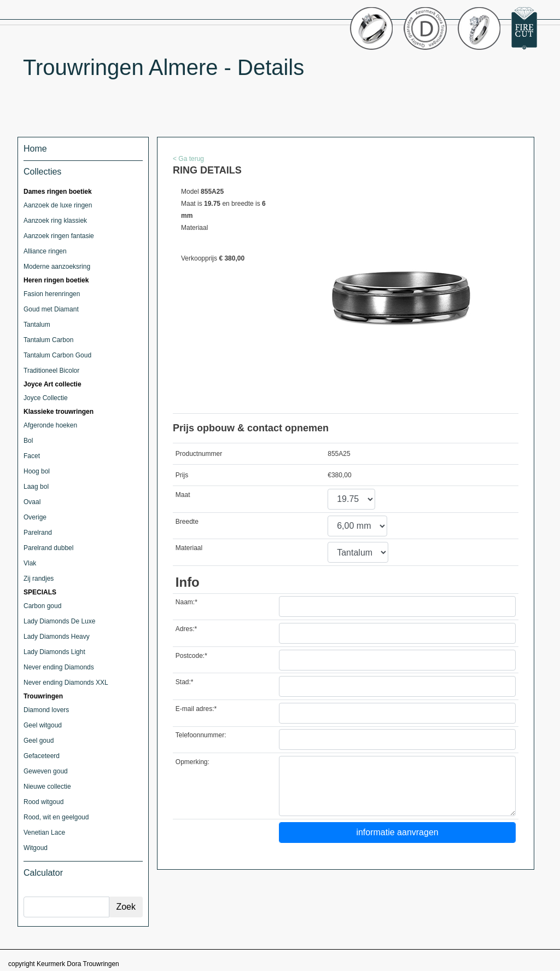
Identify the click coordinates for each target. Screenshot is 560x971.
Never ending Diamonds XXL (66, 683)
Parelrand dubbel (48, 548)
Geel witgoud (43, 725)
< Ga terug (188, 159)
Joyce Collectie (46, 398)
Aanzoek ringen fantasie (59, 236)
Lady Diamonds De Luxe (59, 621)
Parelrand (38, 533)
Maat (183, 495)
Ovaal (32, 502)
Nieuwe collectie (47, 787)
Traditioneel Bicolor (51, 371)
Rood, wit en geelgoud (56, 817)
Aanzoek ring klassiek (55, 221)
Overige (35, 517)
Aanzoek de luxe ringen (58, 205)
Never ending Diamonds (59, 667)
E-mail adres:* (196, 709)
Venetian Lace (44, 833)
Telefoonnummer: (201, 735)
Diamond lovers (46, 710)
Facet (32, 456)
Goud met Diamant (51, 309)
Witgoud (36, 848)
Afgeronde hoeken (50, 425)
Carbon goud (42, 606)
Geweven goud (46, 771)
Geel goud (39, 741)
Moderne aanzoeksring (57, 267)
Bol (28, 441)
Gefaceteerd (42, 756)
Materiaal (189, 548)
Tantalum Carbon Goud (57, 355)
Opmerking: (192, 762)
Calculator (43, 873)
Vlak (30, 563)
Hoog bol (37, 471)
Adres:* (186, 629)
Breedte (187, 522)
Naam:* (186, 602)
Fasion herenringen (52, 294)
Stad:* (185, 682)
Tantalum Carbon (48, 340)
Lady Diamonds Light (54, 652)
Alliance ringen (45, 251)
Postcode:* (191, 656)
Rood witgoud (43, 802)
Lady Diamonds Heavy (57, 637)
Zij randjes (39, 579)
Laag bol (36, 487)
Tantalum (37, 325)
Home (35, 149)
